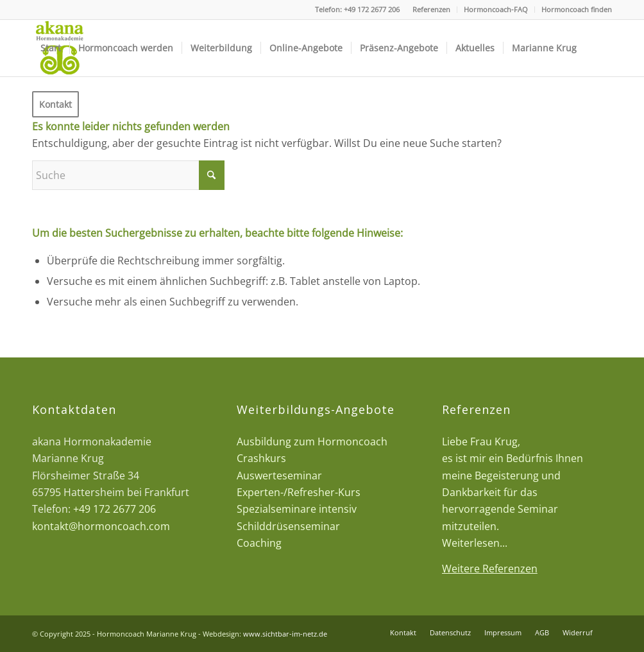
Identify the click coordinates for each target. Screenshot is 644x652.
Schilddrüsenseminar (288, 526)
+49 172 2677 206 (372, 9)
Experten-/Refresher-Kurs (299, 492)
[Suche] (128, 175)
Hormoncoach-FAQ (496, 9)
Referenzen (431, 9)
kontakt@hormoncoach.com (101, 526)
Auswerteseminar (279, 476)
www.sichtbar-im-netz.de (285, 634)
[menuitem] (432, 10)
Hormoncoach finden (577, 9)
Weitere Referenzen (490, 569)
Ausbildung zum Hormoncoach (312, 442)
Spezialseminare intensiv (297, 509)
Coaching (259, 543)
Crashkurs (261, 458)
